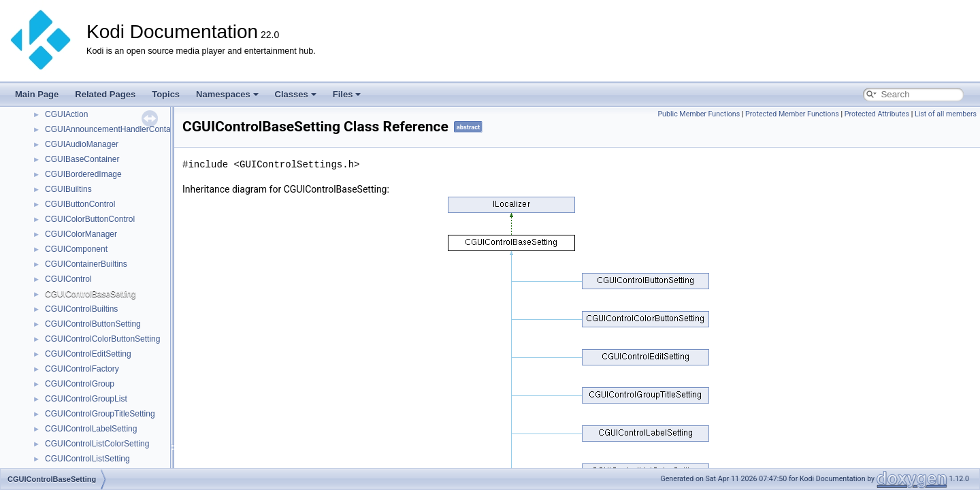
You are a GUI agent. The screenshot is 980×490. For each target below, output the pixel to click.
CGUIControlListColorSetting (97, 444)
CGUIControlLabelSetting (91, 429)
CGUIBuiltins (68, 189)
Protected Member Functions (792, 114)
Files (347, 94)
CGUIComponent (76, 249)
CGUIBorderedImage (83, 174)
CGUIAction (66, 114)
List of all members (946, 114)
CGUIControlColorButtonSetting (102, 339)
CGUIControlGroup (80, 384)
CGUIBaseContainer (82, 159)
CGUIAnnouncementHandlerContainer (115, 129)
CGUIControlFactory (82, 369)
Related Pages (105, 94)
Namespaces (227, 94)
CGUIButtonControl (80, 204)
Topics (166, 94)
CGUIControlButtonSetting (93, 324)
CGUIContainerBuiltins (86, 264)
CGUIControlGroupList (86, 399)
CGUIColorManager (81, 234)
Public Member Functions (699, 114)
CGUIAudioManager (82, 144)
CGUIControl (68, 279)
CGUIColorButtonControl (90, 219)
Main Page (37, 94)
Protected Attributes (877, 114)
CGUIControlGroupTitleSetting (100, 414)
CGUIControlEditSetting (88, 354)
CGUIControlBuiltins (81, 309)
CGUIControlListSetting (87, 459)
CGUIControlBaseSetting (90, 294)
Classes (296, 94)
